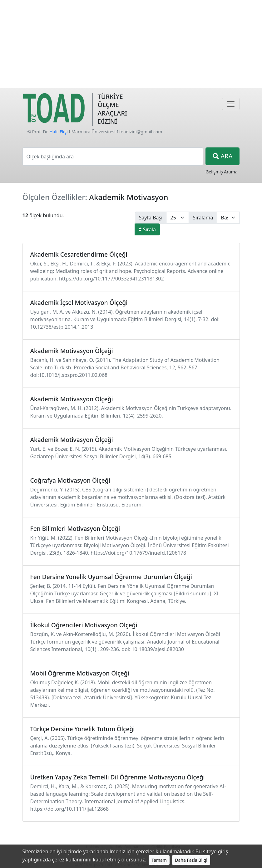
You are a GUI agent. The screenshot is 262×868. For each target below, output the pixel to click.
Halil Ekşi (58, 132)
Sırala (147, 229)
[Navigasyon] (231, 104)
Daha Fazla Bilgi (191, 860)
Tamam (159, 860)
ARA (222, 156)
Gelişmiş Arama (221, 172)
